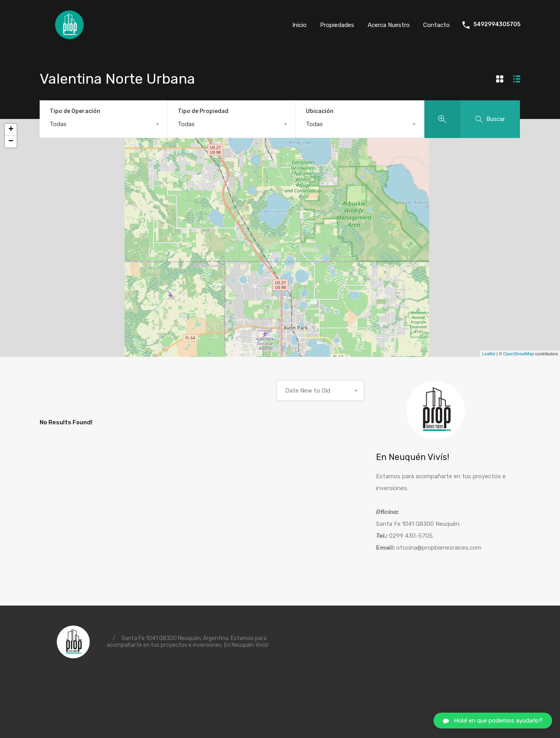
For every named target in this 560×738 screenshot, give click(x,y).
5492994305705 (497, 25)
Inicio (299, 25)
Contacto (436, 25)
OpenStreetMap (519, 354)
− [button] (11, 142)
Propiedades (337, 25)
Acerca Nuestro (389, 25)
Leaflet (489, 354)
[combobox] (104, 124)
